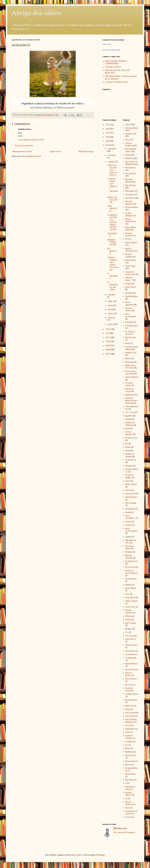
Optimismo (130, 395)
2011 (108, 337)
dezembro (112, 149)
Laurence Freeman (129, 737)
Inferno (128, 490)
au (126, 798)
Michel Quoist (131, 497)
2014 (108, 145)
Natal (127, 428)
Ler (127, 745)
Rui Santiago (130, 185)
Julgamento (130, 729)
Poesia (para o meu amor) (131, 372)
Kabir (127, 732)
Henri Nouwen (131, 243)
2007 (108, 354)
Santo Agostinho (129, 303)
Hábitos (128, 585)
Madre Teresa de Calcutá (131, 367)
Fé (126, 239)
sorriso (128, 817)
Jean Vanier (130, 198)
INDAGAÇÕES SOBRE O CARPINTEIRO (116, 62)
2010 (108, 342)
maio (110, 305)
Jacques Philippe (129, 214)
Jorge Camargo (131, 601)
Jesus (127, 594)
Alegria (128, 284)
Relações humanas (129, 203)
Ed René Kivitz (131, 561)
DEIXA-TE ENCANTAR (113, 200)
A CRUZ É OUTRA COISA (116, 82)
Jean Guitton (130, 713)
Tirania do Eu (131, 460)
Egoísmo (129, 416)
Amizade (129, 293)
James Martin (131, 588)
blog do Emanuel (129, 803)
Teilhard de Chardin (130, 455)
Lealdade (129, 742)
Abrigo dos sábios (37, 13)
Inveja (128, 709)
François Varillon (129, 234)
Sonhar (128, 512)
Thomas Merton (132, 207)
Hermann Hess (131, 700)
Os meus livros (131, 438)
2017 (108, 133)
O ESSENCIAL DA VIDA (113, 286)
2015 (108, 141)
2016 (108, 137)
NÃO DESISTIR (112, 209)
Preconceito (130, 761)
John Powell (130, 494)
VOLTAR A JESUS (113, 67)
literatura (129, 466)
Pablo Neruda (131, 503)
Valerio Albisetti (132, 377)
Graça (128, 481)
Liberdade (129, 195)
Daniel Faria (130, 670)
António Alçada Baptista (132, 348)
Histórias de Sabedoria (130, 424)
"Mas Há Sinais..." (129, 279)
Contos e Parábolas (129, 144)
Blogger (102, 855)
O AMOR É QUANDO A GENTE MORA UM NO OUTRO (112, 222)
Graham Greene (132, 694)
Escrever (129, 685)
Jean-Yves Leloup (129, 390)
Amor (128, 125)
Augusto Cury (131, 353)
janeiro (111, 324)
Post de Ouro (130, 755)
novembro (112, 155)
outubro (111, 162)
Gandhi (128, 419)
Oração (128, 620)
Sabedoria (129, 158)
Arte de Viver (131, 174)
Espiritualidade (131, 296)
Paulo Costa (107, 44)
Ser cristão (129, 636)
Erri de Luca (130, 567)
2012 (108, 333)
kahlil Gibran (131, 260)
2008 (108, 350)
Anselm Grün (131, 134)
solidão (128, 537)
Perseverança (131, 337)
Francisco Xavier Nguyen (131, 572)
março (111, 314)
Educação (129, 322)
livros (127, 808)
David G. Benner (129, 674)
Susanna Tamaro (129, 309)
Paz (127, 444)
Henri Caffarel (131, 484)
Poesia (128, 155)
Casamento (130, 654)
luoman (78, 855)
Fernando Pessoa (129, 689)
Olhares (128, 616)
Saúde (128, 451)
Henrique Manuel (129, 181)
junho (110, 301)
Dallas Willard (131, 664)
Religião (129, 629)
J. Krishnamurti (131, 326)
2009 (108, 346)
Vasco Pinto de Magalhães (131, 163)
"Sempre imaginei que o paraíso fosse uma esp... (113, 263)
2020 (108, 129)
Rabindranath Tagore (131, 150)
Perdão (128, 447)
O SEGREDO (112, 276)
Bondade (129, 552)
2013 (108, 329)
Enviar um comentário (24, 146)
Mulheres (129, 752)
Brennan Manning (129, 557)
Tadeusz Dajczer (129, 794)
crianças (129, 525)
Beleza (128, 358)
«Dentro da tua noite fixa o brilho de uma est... (112, 170)
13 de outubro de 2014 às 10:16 (31, 140)
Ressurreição (130, 774)
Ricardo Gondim (129, 255)
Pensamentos (130, 168)
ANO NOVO (131, 639)
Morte (128, 748)
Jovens (128, 725)
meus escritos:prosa (131, 315)
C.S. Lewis (130, 412)
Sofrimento (130, 509)
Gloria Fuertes (131, 579)
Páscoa (128, 765)
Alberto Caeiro (131, 645)
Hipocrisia (129, 706)
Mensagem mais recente (22, 151)
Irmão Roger (130, 266)
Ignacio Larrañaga (129, 250)
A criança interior (129, 384)
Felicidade (129, 191)
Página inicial (55, 151)
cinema (128, 522)
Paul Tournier (131, 623)
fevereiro (112, 318)
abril (110, 309)
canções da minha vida (130, 273)
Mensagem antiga (86, 151)
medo (127, 343)
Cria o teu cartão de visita (111, 50)
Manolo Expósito (129, 611)
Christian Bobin (132, 128)
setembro (112, 295)
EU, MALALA (112, 251)
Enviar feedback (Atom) (31, 156)
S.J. (127, 632)
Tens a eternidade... (130, 517)
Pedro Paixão (131, 287)
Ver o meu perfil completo (124, 832)
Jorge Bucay (130, 597)
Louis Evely (130, 607)
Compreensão (131, 658)
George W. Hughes (130, 476)
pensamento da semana (131, 812)
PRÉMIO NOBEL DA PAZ (112, 242)
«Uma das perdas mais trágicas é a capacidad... (113, 186)
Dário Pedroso (131, 679)
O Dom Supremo (129, 433)
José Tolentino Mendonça (131, 721)
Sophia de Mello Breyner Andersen (131, 401)
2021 (108, 125)
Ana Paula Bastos (129, 547)
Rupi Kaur (129, 780)
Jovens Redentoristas (131, 220)
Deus (127, 140)
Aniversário (130, 651)
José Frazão (130, 716)
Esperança (129, 362)
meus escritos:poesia (131, 530)
